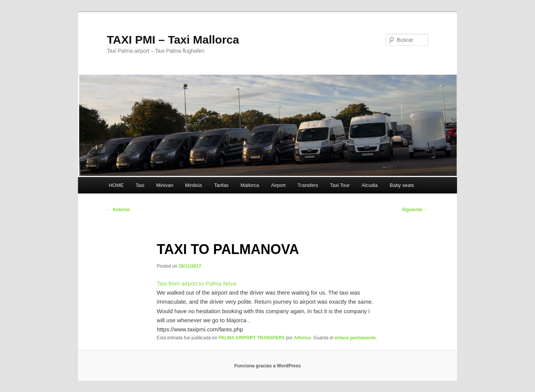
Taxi (140, 185)
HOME (116, 185)
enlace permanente (355, 338)
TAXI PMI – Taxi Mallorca (173, 40)
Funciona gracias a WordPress (267, 366)
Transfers (308, 185)
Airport (278, 185)
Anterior (119, 210)
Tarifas (221, 185)
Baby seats (402, 185)
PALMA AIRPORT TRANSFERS (252, 338)
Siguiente (415, 210)
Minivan (165, 185)
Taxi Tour (340, 185)
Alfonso (303, 338)
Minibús (194, 185)
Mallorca (250, 185)
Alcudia (370, 185)
